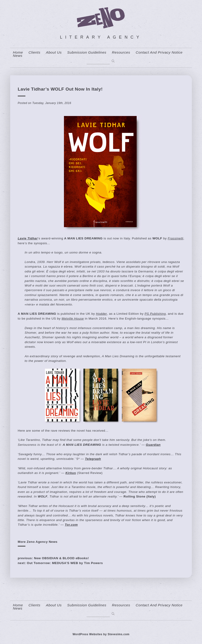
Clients (34, 52)
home (18, 52)
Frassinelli (176, 238)
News (18, 56)
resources (121, 52)
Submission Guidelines (87, 52)
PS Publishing (155, 314)
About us (54, 52)
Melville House (73, 319)
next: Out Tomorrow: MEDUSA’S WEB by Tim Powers (60, 563)
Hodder (102, 314)
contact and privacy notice (159, 52)
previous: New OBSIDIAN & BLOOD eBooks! (53, 558)
